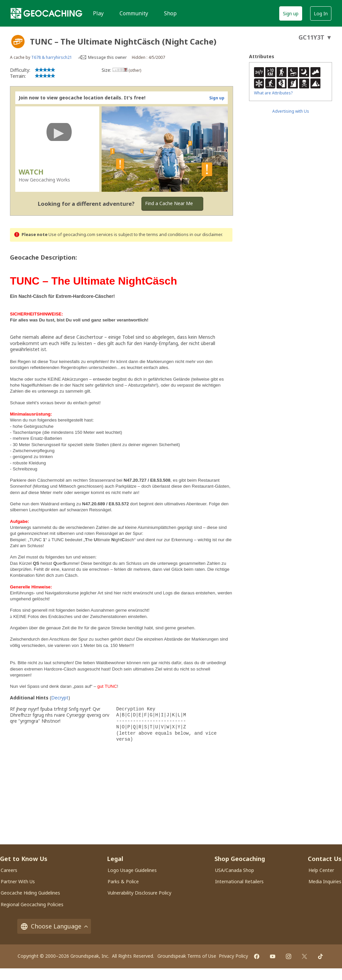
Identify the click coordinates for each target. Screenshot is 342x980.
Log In (321, 13)
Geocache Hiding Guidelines (30, 893)
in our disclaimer (206, 235)
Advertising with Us (291, 111)
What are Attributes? (273, 93)
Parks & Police (123, 881)
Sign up (291, 13)
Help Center (321, 870)
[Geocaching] (46, 13)
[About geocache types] (18, 42)
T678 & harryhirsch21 (52, 57)
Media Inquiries (325, 881)
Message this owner (107, 57)
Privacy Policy (233, 956)
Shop (170, 13)
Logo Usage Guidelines (132, 870)
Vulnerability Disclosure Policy (139, 893)
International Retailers (239, 881)
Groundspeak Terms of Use (187, 956)
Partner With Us (18, 881)
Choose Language (54, 926)
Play (98, 13)
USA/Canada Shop (235, 870)
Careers (9, 870)
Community (134, 13)
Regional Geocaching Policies (32, 904)
